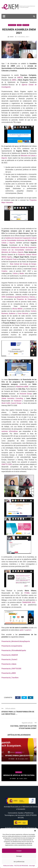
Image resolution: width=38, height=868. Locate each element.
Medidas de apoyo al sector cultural (19, 775)
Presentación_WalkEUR (10, 655)
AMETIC (20, 78)
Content (33, 311)
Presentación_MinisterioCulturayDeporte (16, 641)
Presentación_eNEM (9, 673)
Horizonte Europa (25, 394)
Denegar (19, 856)
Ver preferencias (19, 862)
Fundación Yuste (11, 259)
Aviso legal (32, 866)
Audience (12, 313)
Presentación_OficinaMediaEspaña (14, 650)
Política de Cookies (8, 866)
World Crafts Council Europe (11, 403)
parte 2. (29, 630)
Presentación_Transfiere (10, 678)
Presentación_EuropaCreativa (12, 646)
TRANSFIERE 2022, (29, 602)
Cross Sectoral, (23, 313)
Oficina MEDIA (17, 309)
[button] (35, 831)
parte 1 (22, 630)
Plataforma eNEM (22, 387)
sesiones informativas (10, 431)
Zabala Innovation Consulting (12, 398)
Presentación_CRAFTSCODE (11, 669)
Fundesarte (17, 401)
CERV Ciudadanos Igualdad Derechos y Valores (18, 297)
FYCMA (27, 593)
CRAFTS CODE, (7, 464)
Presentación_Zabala (9, 664)
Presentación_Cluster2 (9, 660)
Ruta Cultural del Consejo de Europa (23, 264)
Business (5, 313)
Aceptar (19, 851)
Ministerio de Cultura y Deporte (12, 252)
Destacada (12, 25)
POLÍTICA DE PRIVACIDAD (21, 866)
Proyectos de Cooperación (27, 299)
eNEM (19, 25)
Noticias (26, 25)
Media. (22, 273)
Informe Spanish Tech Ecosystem (19, 756)
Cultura (15, 273)
